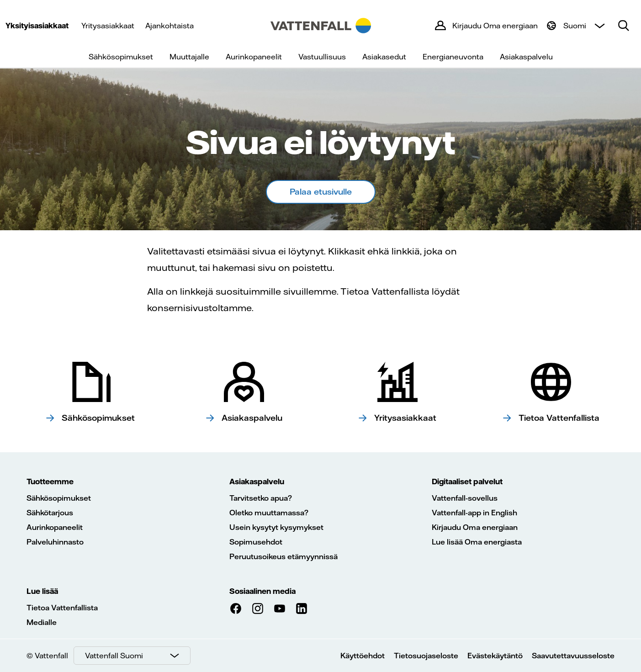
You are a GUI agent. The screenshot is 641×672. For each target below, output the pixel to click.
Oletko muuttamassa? (269, 513)
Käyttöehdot (363, 656)
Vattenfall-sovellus (465, 498)
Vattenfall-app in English (474, 513)
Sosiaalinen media (262, 591)
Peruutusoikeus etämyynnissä (283, 556)
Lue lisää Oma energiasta (477, 542)
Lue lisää (42, 591)
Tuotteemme (50, 482)
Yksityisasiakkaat (37, 26)
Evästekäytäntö (495, 656)
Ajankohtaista (170, 26)
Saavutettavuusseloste (573, 656)
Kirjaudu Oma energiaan (475, 527)
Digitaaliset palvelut (467, 482)
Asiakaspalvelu (526, 57)
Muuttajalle (189, 57)
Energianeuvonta (453, 57)
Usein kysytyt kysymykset (276, 527)
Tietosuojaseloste (426, 656)
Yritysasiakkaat (108, 26)
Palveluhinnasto (55, 542)
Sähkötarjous (50, 513)
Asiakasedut (384, 57)
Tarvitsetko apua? (261, 498)
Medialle (42, 622)
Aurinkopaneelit (254, 57)
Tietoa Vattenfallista (62, 608)
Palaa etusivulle (321, 192)
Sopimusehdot (256, 542)
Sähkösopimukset (121, 57)
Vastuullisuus (322, 57)
